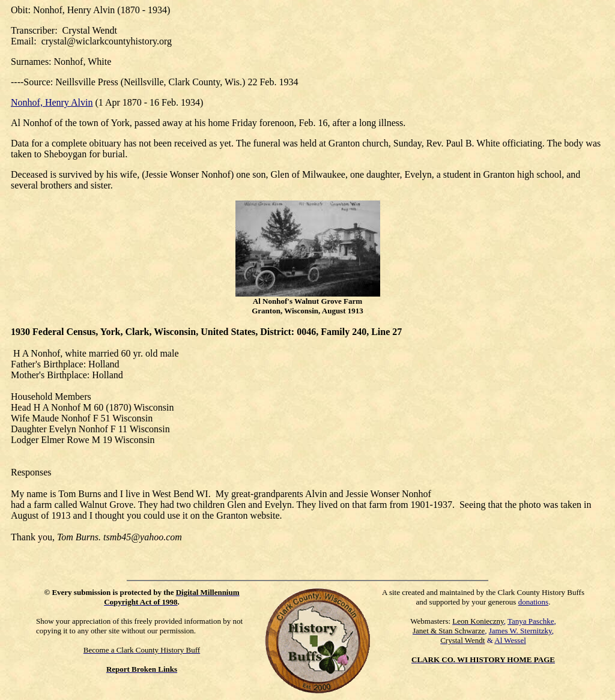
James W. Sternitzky (520, 631)
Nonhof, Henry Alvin (52, 102)
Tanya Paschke (531, 621)
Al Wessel (510, 640)
